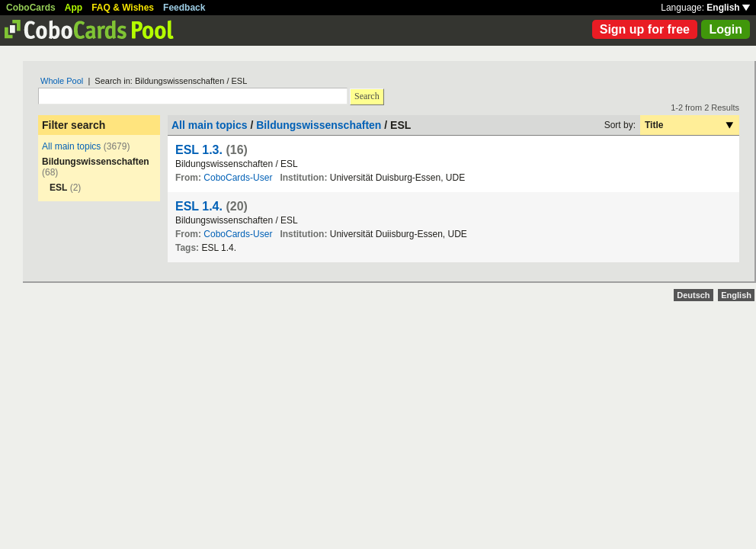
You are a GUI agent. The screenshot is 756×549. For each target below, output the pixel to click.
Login (726, 29)
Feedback (184, 8)
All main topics (71, 146)
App (74, 8)
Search (367, 96)
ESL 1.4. (199, 206)
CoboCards (31, 8)
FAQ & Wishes (123, 8)
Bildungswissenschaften (319, 125)
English (728, 8)
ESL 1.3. (199, 150)
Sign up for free (645, 29)
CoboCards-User (238, 178)
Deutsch (693, 295)
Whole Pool (62, 81)
